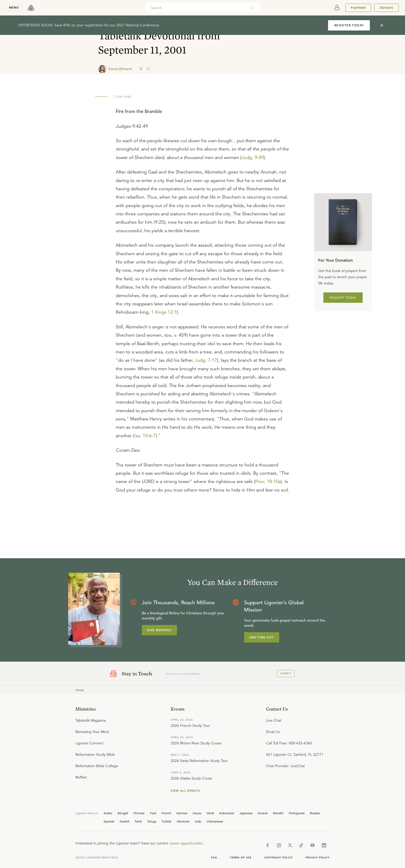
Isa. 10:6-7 (145, 436)
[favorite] (142, 69)
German (182, 813)
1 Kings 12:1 (164, 312)
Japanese (246, 813)
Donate (387, 8)
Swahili (124, 821)
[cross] (382, 25)
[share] (148, 69)
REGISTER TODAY (349, 25)
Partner (358, 8)
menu (14, 7)
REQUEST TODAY (343, 298)
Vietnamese (215, 821)
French (166, 813)
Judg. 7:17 (206, 360)
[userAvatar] (337, 8)
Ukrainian (183, 821)
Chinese (139, 813)
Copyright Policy (279, 858)
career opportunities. (186, 843)
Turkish (167, 821)
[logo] (31, 8)
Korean (263, 813)
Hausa (197, 813)
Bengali (123, 813)
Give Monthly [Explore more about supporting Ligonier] (159, 630)
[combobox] (196, 8)
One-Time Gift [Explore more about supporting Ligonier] (262, 637)
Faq (214, 858)
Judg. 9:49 (253, 157)
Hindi (210, 813)
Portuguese (297, 813)
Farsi (153, 813)
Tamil (138, 821)
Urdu (198, 821)
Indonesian (227, 813)
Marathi (278, 813)
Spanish (109, 821)
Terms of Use (241, 858)
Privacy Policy (318, 858)
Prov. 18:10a (268, 481)
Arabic (108, 813)
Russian (315, 813)
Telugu (152, 821)
